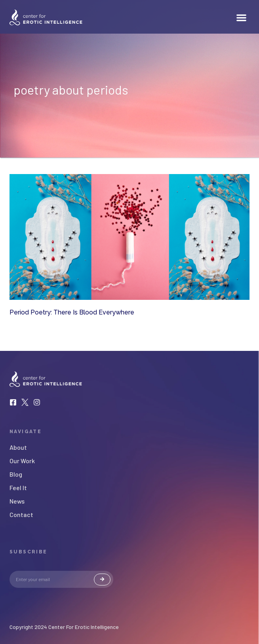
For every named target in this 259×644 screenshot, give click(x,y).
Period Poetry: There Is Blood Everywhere (72, 312)
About (18, 447)
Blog (16, 474)
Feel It (18, 488)
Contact (21, 515)
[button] (242, 18)
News (17, 501)
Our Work (22, 461)
